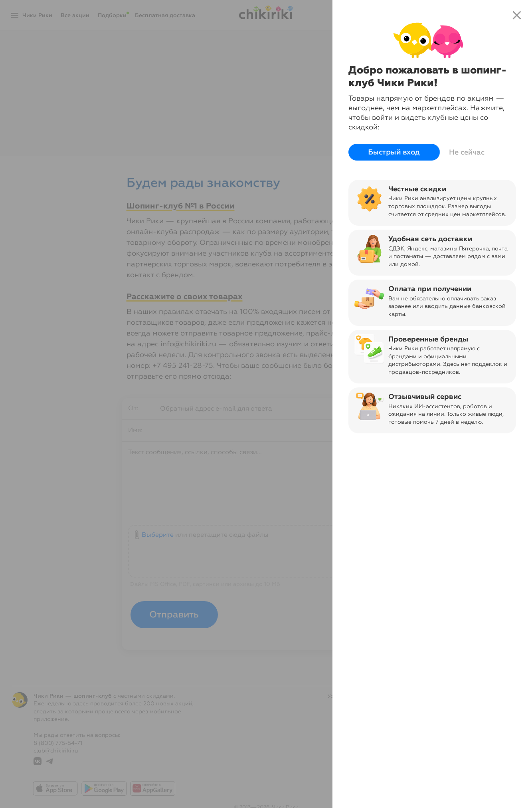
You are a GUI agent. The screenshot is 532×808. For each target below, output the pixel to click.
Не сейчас (467, 152)
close (517, 15)
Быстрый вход (394, 152)
